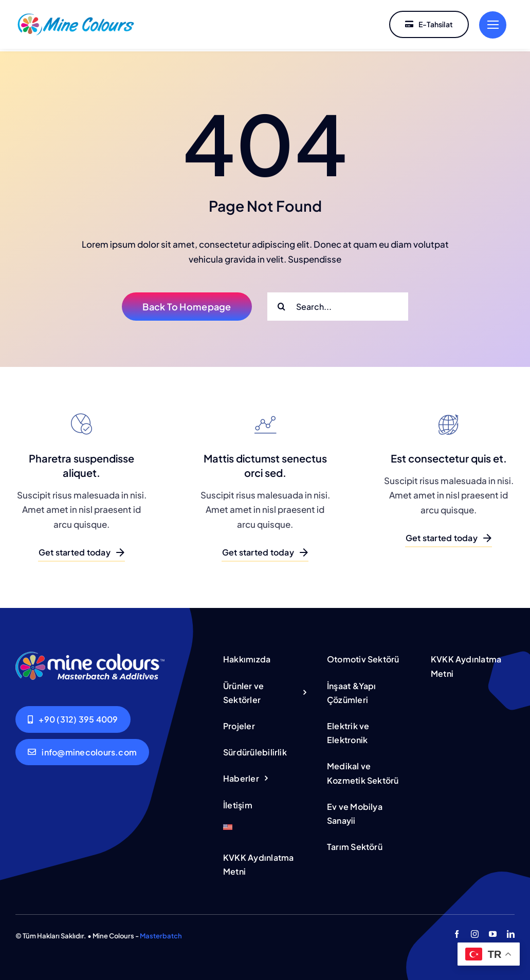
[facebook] (457, 931)
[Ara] (281, 304)
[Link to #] (493, 25)
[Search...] (338, 304)
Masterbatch (161, 933)
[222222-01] (76, 15)
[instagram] (475, 931)
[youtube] (493, 931)
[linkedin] (511, 931)
